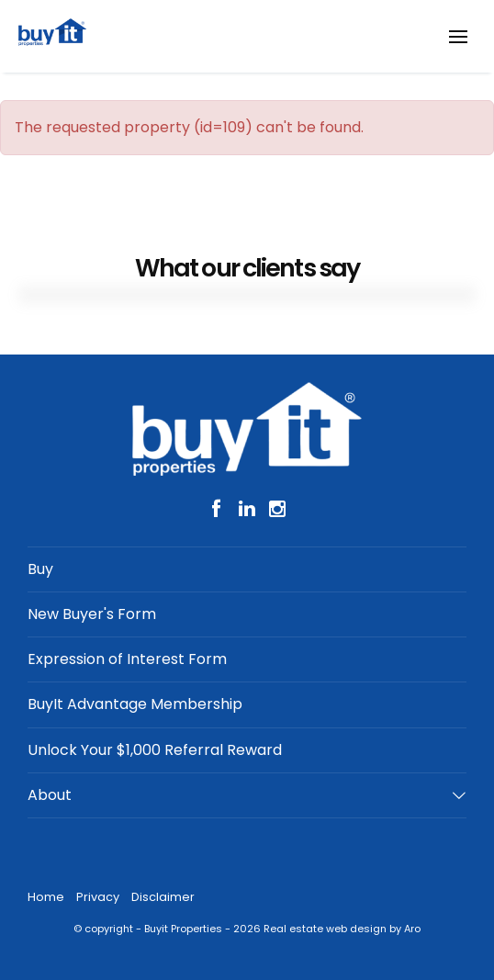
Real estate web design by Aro (342, 929)
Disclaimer (163, 897)
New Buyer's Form (92, 614)
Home (46, 897)
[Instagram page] (277, 510)
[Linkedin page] (250, 510)
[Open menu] (458, 37)
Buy (40, 569)
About (50, 795)
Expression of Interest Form (127, 659)
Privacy (98, 897)
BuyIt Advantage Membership (135, 704)
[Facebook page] (220, 510)
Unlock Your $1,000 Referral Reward (155, 750)
